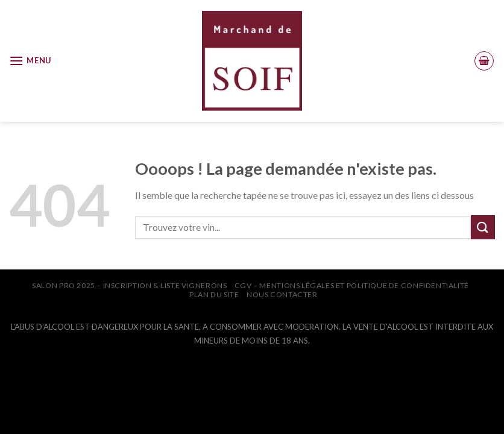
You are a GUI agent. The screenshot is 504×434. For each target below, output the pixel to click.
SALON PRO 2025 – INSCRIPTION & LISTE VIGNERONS (129, 285)
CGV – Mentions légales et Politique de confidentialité (352, 285)
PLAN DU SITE (214, 294)
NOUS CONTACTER (282, 294)
